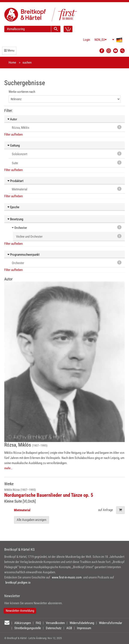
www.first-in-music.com (67, 577)
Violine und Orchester (69, 236)
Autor (12, 119)
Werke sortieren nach (22, 92)
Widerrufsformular (111, 623)
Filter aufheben (13, 135)
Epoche (13, 207)
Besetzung (15, 219)
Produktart (15, 181)
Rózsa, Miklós (67, 127)
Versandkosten (55, 623)
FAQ (38, 623)
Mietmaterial (67, 189)
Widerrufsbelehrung (82, 623)
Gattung (14, 145)
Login (87, 40)
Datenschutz (54, 628)
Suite (67, 163)
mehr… (8, 468)
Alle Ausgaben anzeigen (31, 520)
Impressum (84, 628)
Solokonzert (67, 154)
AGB (69, 628)
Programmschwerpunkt (23, 255)
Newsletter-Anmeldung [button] (20, 611)
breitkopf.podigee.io (18, 583)
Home (12, 63)
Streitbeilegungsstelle (28, 628)
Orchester (21, 228)
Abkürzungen (23, 623)
